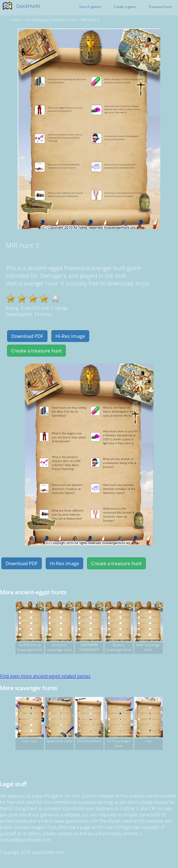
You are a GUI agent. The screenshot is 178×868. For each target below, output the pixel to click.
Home (16, 20)
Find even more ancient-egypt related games (45, 676)
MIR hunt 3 (90, 20)
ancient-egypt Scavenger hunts (51, 20)
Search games (90, 7)
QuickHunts (28, 6)
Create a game (125, 7)
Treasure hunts (160, 7)
